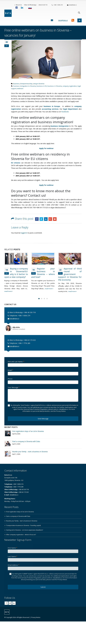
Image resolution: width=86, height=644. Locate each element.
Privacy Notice (36, 618)
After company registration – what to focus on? (22, 535)
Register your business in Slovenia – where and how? (46, 273)
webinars (20, 89)
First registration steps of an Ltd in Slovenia (28, 431)
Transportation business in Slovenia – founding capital (24, 526)
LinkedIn (46, 219)
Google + (50, 219)
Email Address (13, 565)
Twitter (41, 219)
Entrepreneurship (26, 84)
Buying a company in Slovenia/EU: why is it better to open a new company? (16, 274)
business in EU (42, 86)
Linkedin (14, 603)
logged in (24, 233)
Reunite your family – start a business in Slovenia (30, 452)
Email (55, 219)
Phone (10, 379)
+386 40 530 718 (43, 5)
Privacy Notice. (62, 580)
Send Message (43, 419)
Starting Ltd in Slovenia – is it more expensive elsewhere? (25, 530)
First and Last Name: (16, 362)
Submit (43, 587)
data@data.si (72, 5)
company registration (70, 86)
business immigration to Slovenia (25, 86)
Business (16, 84)
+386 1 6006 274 (57, 5)
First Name (12, 548)
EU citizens (16, 163)
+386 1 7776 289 (24, 343)
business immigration (60, 126)
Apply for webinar (46, 185)
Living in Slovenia (39, 84)
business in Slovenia (55, 86)
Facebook (65, 112)
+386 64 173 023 (30, 340)
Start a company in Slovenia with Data (26, 442)
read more (19, 294)
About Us (18, 5)
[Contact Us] (52, 20)
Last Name (12, 557)
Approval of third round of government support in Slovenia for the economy (70, 276)
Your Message (14, 388)
